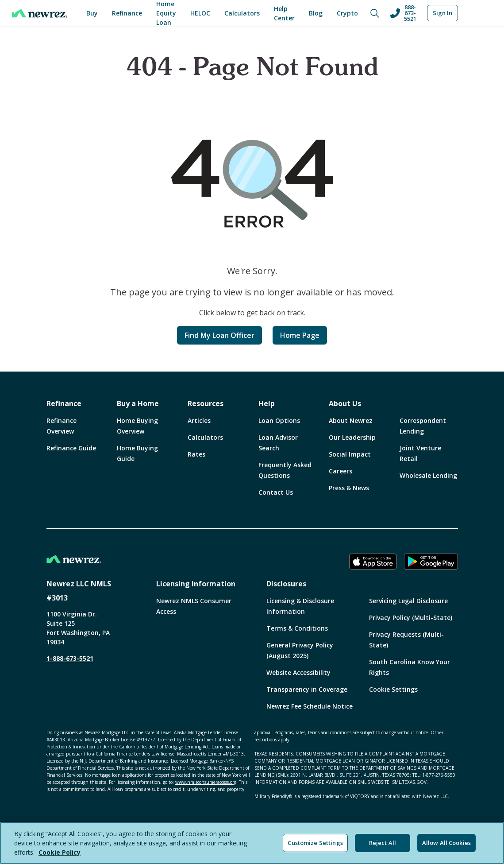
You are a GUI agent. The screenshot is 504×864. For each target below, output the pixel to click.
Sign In (442, 13)
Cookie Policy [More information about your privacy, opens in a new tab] (60, 852)
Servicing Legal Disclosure (408, 601)
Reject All (383, 843)
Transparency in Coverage (307, 689)
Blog (316, 13)
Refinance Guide (71, 448)
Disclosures (286, 584)
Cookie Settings (393, 689)
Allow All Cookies (446, 843)
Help (267, 403)
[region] (252, 843)
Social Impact (350, 454)
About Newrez (351, 420)
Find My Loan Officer (219, 335)
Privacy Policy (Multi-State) (411, 618)
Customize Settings (315, 843)
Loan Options (279, 420)
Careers (340, 471)
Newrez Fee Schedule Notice (310, 706)
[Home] (40, 13)
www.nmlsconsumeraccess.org (206, 782)
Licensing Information (196, 584)
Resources (206, 403)
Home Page (300, 335)
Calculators (242, 13)
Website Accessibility (298, 672)
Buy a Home (138, 403)
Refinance (127, 13)
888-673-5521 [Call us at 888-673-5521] (403, 13)
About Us (345, 403)
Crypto (347, 13)
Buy (92, 13)
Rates (196, 454)
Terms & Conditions (297, 628)
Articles (199, 420)
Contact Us (276, 492)
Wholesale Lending (428, 475)
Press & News (349, 488)
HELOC (200, 13)
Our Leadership (352, 437)
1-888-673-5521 (70, 658)
